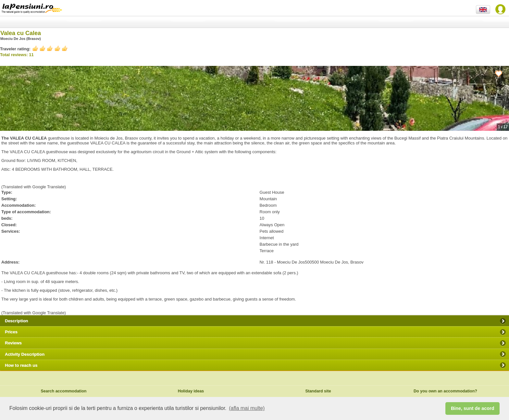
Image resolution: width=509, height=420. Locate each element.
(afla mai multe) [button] (247, 408)
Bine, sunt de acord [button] (473, 408)
